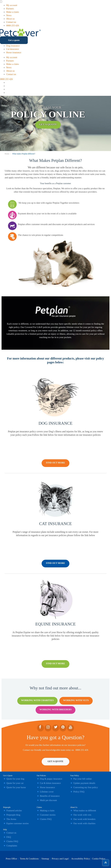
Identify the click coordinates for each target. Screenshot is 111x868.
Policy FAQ (79, 792)
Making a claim (47, 811)
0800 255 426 (13, 25)
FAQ (9, 837)
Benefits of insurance (50, 796)
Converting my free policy (86, 787)
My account (12, 5)
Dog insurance (13, 46)
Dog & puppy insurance (51, 779)
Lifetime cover (47, 792)
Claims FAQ (12, 841)
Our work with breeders (84, 819)
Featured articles (14, 811)
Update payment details (84, 783)
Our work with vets (82, 815)
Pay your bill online (83, 779)
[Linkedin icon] (7, 82)
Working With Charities (37, 700)
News (9, 15)
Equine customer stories (18, 823)
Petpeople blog (13, 815)
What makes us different (85, 811)
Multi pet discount (48, 800)
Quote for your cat (15, 783)
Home (7, 154)
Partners (10, 9)
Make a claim (12, 12)
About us (10, 19)
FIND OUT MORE (55, 463)
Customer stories (48, 815)
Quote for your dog (15, 779)
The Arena (11, 819)
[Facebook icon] (7, 89)
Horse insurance (14, 52)
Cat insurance (12, 49)
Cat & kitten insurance (50, 783)
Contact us (11, 22)
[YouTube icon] (7, 93)
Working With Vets (76, 700)
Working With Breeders (55, 709)
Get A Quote (48, 126)
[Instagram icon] (7, 86)
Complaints (12, 846)
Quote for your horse (16, 787)
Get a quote (14, 40)
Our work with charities (84, 823)
